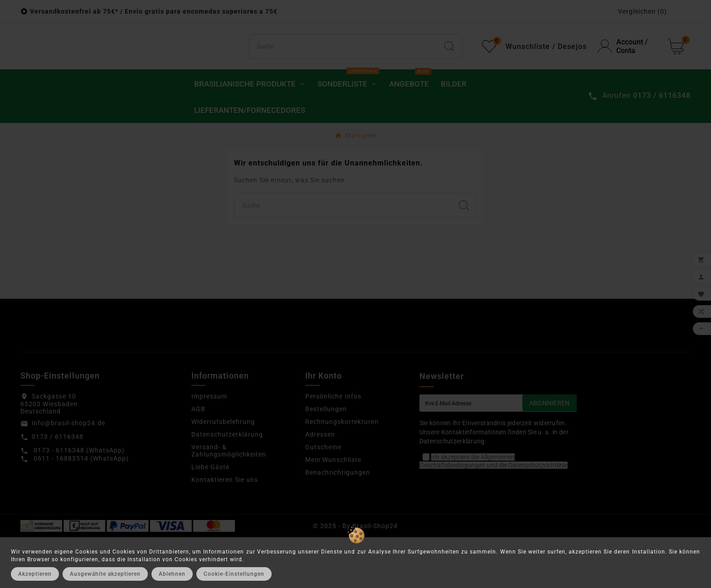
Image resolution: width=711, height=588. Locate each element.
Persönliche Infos (333, 447)
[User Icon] (627, 72)
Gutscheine (323, 497)
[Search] (449, 72)
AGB (198, 459)
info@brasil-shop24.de (68, 473)
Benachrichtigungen (338, 523)
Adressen (320, 485)
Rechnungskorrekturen (342, 472)
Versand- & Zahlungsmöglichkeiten (229, 501)
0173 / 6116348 (58, 487)
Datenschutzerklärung (227, 485)
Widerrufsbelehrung (223, 472)
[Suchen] (343, 72)
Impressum (209, 447)
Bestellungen (326, 459)
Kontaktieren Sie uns (225, 530)
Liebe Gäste (210, 517)
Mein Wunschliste (333, 510)
